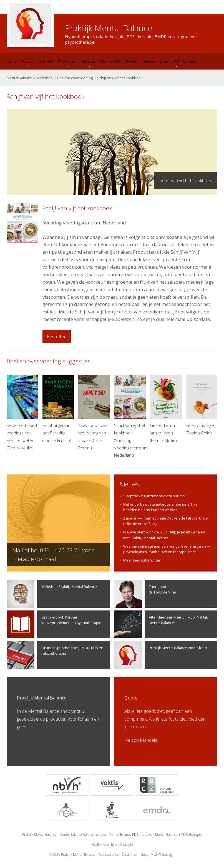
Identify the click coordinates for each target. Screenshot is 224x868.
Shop (164, 61)
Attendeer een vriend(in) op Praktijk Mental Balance (161, 624)
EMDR (116, 61)
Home (12, 61)
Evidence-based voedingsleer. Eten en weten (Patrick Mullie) (22, 413)
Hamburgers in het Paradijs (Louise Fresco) (58, 409)
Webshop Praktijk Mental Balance (52, 594)
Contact (190, 61)
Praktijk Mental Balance (39, 834)
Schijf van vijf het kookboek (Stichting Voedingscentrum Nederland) (130, 416)
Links (144, 855)
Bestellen (57, 336)
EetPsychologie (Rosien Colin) (202, 405)
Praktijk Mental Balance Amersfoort (161, 655)
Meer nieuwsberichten (142, 560)
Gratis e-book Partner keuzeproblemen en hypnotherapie (54, 624)
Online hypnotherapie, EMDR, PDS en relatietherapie (55, 655)
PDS (103, 61)
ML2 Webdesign (163, 855)
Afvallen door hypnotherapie (112, 844)
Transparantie (109, 855)
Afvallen (132, 61)
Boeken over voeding (75, 78)
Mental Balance (19, 78)
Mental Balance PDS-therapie (131, 834)
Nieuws (149, 61)
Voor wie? (46, 61)
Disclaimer (130, 855)
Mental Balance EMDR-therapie (178, 834)
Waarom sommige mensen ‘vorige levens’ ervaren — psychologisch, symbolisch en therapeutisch (167, 549)
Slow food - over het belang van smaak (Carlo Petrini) (94, 413)
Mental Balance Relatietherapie (83, 834)
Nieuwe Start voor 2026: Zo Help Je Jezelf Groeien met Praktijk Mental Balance (164, 535)
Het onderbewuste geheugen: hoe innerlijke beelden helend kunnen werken (160, 507)
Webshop (45, 78)
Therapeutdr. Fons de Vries (145, 594)
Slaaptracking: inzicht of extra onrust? (154, 496)
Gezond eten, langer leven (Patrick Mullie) (166, 409)
